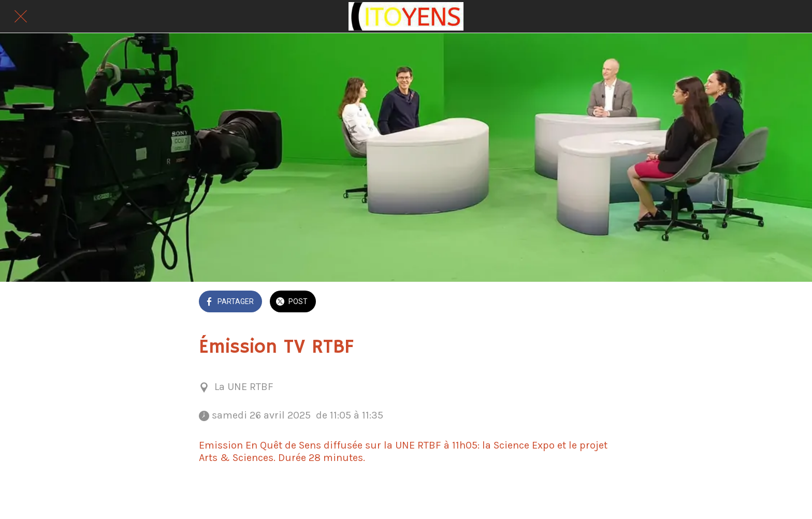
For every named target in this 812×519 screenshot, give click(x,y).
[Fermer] (21, 17)
